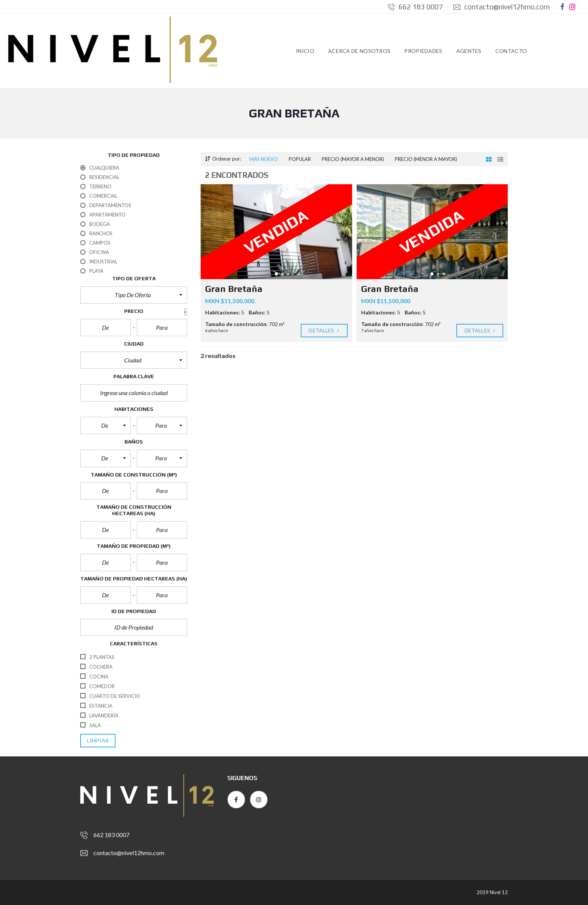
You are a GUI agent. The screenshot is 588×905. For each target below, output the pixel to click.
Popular (300, 159)
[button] (134, 295)
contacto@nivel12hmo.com (502, 7)
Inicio (305, 51)
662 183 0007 (415, 7)
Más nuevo (264, 159)
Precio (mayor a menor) (353, 159)
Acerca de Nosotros (359, 51)
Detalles (324, 331)
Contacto (511, 51)
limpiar (98, 741)
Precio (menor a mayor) (426, 159)
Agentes (469, 51)
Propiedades (423, 51)
